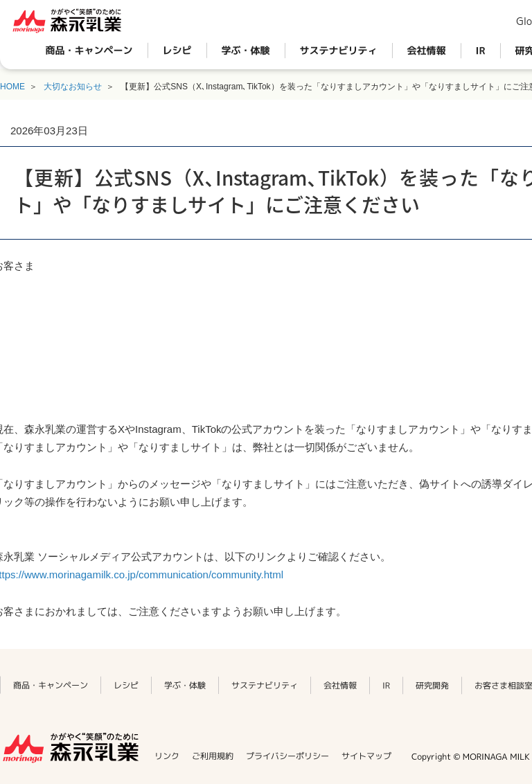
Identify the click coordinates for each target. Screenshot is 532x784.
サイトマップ (366, 756)
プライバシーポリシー (287, 756)
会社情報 (427, 50)
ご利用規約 (213, 756)
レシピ (177, 50)
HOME (12, 87)
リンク (167, 756)
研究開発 (432, 685)
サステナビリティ (339, 50)
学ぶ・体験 (246, 50)
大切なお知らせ (73, 87)
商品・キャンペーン (89, 50)
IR (481, 50)
